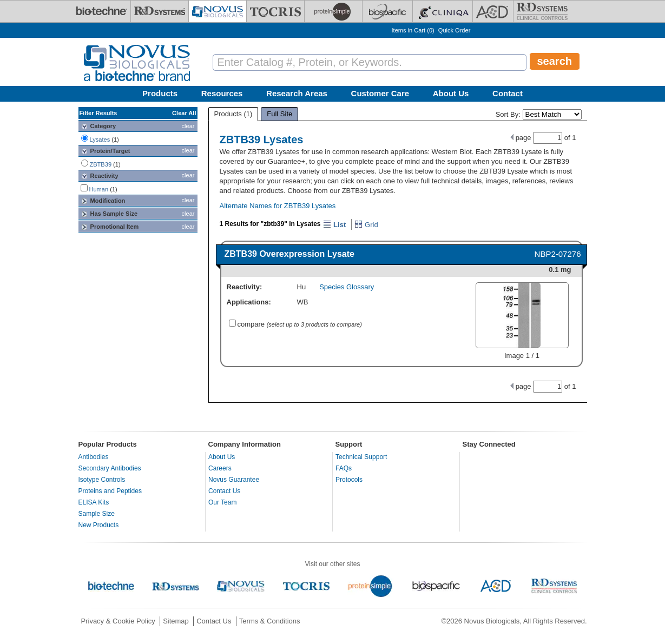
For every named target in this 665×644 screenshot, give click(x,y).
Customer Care (380, 93)
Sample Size (97, 514)
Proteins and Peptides (110, 491)
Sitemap (176, 621)
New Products (99, 525)
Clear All (184, 113)
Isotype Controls (102, 480)
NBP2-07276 (558, 254)
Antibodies (94, 457)
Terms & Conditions (270, 621)
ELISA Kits (94, 502)
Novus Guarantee (234, 480)
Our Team (222, 502)
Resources (222, 93)
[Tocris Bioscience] (275, 11)
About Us (451, 93)
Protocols (349, 480)
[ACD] (493, 11)
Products (160, 93)
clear (188, 126)
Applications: (249, 302)
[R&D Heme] (542, 11)
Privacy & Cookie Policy (118, 621)
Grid (366, 225)
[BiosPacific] (387, 11)
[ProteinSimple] (333, 11)
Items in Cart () (413, 30)
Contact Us (224, 491)
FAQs (344, 468)
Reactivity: (245, 287)
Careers (220, 468)
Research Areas (297, 93)
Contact (508, 93)
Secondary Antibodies (110, 468)
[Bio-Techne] (102, 11)
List (334, 225)
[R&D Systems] (160, 11)
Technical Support (361, 457)
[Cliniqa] (443, 11)
